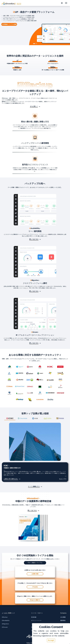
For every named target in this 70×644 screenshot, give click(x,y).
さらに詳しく (34, 106)
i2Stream (5, 627)
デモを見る (35, 587)
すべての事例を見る (34, 486)
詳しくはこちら (34, 239)
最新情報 (63, 620)
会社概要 (63, 617)
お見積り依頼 (35, 574)
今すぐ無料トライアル (35, 563)
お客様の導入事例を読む (11, 479)
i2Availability (6, 620)
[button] (62, 3)
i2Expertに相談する (35, 600)
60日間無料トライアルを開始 (9, 24)
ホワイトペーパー (36, 620)
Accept (51, 640)
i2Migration (5, 624)
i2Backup (5, 617)
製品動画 (34, 617)
